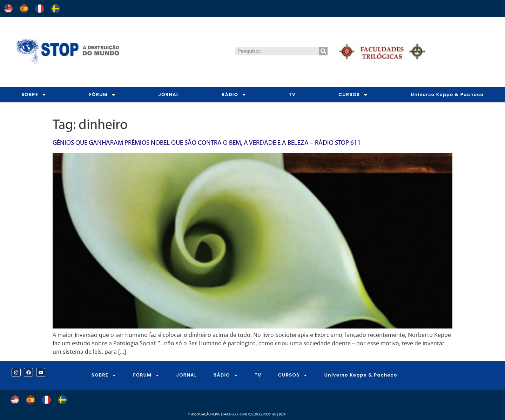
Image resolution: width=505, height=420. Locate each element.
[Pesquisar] (323, 51)
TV (292, 94)
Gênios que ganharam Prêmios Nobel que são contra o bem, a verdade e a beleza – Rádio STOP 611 (207, 143)
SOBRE (34, 95)
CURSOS (353, 95)
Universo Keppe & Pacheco (361, 375)
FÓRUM (102, 95)
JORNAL (169, 94)
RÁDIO (234, 95)
